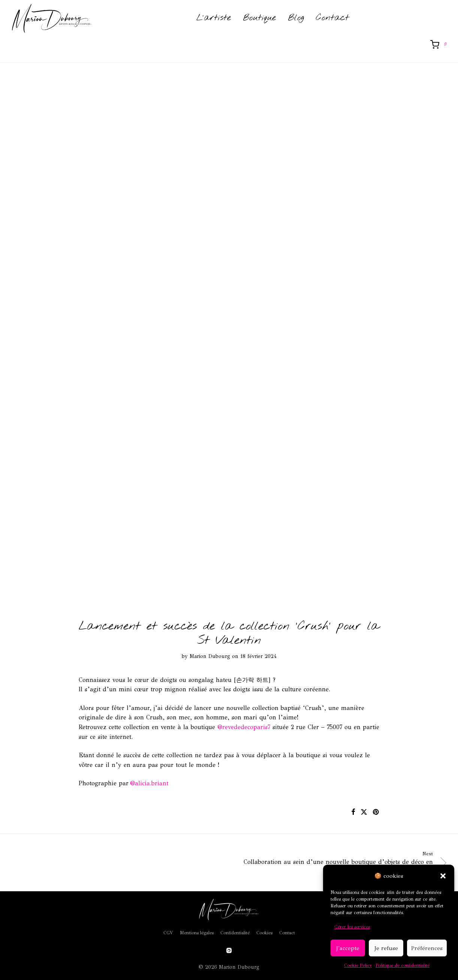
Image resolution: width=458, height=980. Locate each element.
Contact (332, 19)
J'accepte (348, 948)
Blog (296, 19)
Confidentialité (235, 933)
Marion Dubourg (210, 656)
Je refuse (386, 948)
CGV (168, 933)
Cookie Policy (358, 965)
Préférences (427, 948)
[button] (443, 876)
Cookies (264, 933)
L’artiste (214, 19)
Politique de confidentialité (403, 965)
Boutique (259, 19)
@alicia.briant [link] (149, 783)
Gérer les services (352, 927)
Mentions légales (197, 933)
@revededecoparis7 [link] (244, 727)
